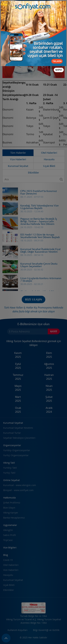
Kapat (59, 29)
